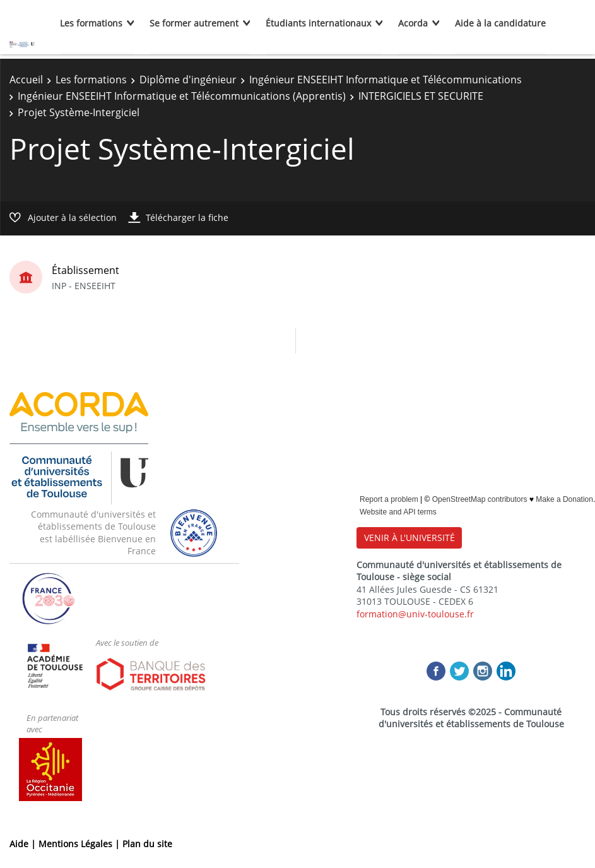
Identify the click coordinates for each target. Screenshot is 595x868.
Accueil (26, 80)
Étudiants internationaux (318, 23)
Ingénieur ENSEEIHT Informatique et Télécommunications (386, 80)
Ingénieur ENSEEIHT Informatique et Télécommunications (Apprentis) (182, 96)
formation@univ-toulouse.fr (415, 614)
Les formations (91, 23)
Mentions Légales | (80, 844)
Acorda (413, 23)
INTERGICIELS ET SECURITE (421, 96)
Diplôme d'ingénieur (188, 80)
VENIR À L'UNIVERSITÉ (409, 538)
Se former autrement (194, 23)
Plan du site (147, 844)
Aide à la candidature (500, 23)
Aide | (24, 844)
